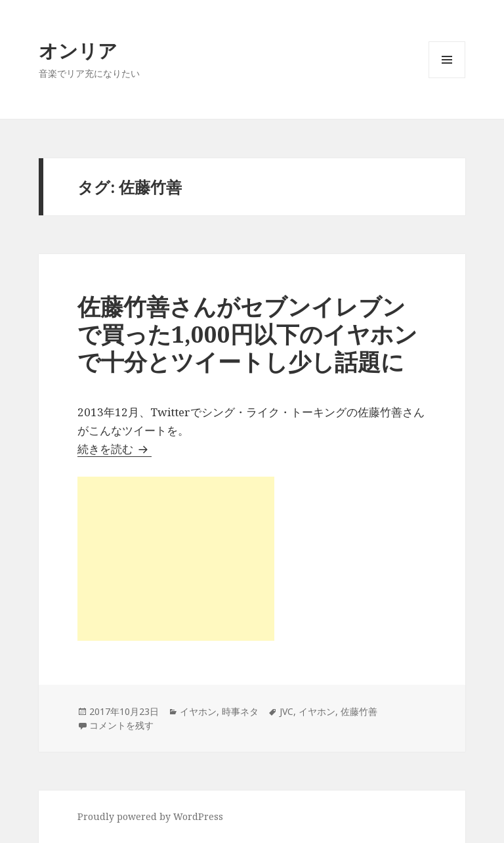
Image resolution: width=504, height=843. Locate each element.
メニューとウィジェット (447, 78)
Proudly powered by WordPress (150, 816)
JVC (286, 711)
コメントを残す (121, 725)
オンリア (78, 50)
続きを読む (115, 449)
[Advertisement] (176, 559)
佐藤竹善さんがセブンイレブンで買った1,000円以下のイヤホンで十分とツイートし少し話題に (247, 334)
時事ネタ (240, 711)
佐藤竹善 (359, 711)
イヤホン (198, 711)
